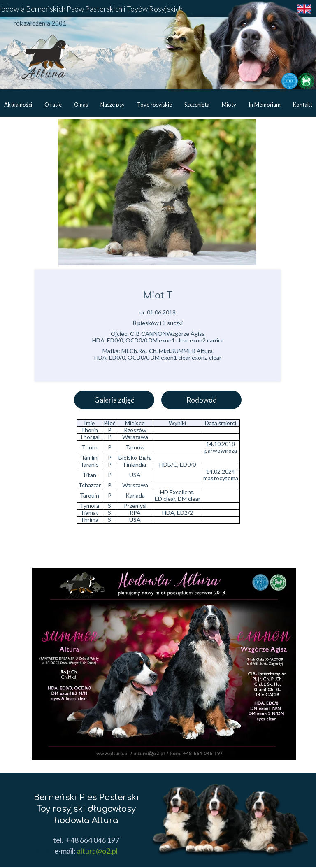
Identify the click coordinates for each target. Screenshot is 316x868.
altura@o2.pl (97, 851)
